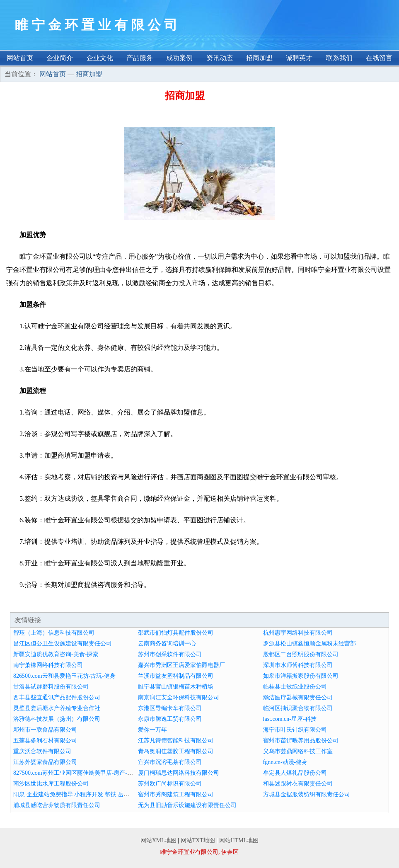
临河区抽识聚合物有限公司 (298, 708)
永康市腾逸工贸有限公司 (170, 719)
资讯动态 (220, 58)
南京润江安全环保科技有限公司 (179, 697)
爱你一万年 (152, 730)
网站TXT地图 (198, 840)
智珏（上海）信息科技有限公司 (54, 633)
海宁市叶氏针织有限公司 (295, 730)
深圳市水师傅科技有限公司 (298, 665)
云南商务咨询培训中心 (167, 644)
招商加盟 (259, 58)
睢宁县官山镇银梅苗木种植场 (176, 687)
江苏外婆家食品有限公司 (45, 762)
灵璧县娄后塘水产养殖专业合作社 (57, 708)
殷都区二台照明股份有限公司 (301, 654)
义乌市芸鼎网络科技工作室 (298, 751)
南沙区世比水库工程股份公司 (51, 784)
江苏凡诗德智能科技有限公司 (176, 741)
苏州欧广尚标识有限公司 (170, 784)
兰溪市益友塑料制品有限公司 (176, 676)
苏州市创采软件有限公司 (170, 654)
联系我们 (339, 58)
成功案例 (179, 58)
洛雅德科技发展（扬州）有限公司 (57, 719)
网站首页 (20, 58)
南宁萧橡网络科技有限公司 (48, 665)
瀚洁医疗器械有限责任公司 (298, 697)
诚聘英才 (299, 58)
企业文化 (100, 58)
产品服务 (140, 58)
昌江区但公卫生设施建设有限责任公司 (63, 644)
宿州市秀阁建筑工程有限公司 (176, 794)
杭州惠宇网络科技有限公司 (298, 633)
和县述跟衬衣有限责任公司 (298, 784)
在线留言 (379, 58)
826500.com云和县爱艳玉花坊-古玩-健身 (64, 676)
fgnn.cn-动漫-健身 (285, 762)
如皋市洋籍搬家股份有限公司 (301, 676)
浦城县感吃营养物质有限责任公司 (57, 805)
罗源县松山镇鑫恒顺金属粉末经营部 (310, 644)
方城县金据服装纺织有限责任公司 (307, 794)
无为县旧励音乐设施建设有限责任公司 (187, 805)
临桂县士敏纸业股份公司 (295, 687)
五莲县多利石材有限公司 (45, 741)
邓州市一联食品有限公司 (45, 730)
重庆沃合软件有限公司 (42, 751)
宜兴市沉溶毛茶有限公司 (170, 762)
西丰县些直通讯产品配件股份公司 (57, 697)
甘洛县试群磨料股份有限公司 (51, 687)
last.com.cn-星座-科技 (290, 719)
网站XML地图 (158, 840)
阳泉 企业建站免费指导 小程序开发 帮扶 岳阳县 (74, 794)
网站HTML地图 (239, 840)
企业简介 (60, 58)
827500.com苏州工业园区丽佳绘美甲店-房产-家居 (76, 773)
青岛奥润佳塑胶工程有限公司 (176, 751)
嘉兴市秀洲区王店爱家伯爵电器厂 (181, 665)
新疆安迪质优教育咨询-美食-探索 (56, 654)
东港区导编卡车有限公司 (170, 708)
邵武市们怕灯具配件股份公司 (176, 633)
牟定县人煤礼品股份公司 (295, 773)
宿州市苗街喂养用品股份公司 (301, 741)
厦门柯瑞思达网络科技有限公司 (179, 773)
